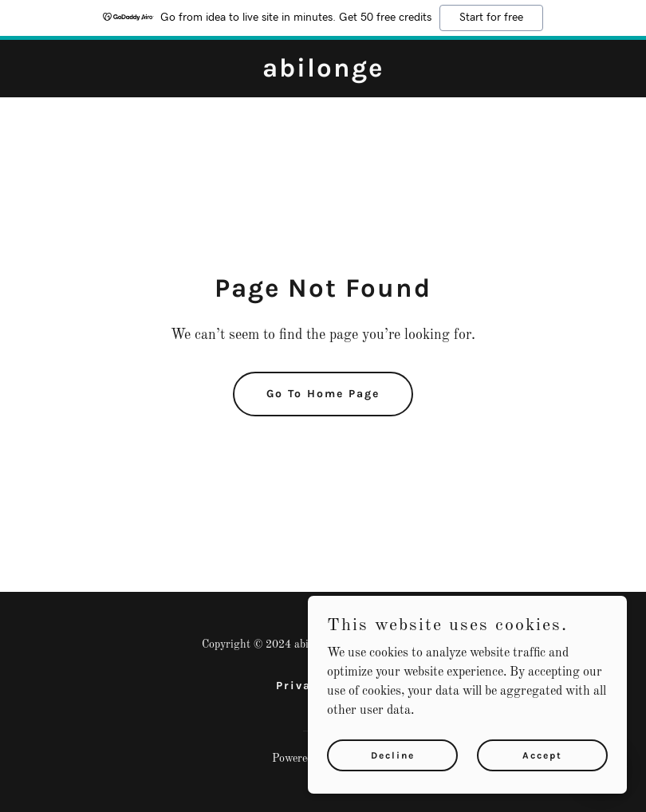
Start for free (491, 18)
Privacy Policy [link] (323, 686)
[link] (323, 73)
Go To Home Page (323, 394)
